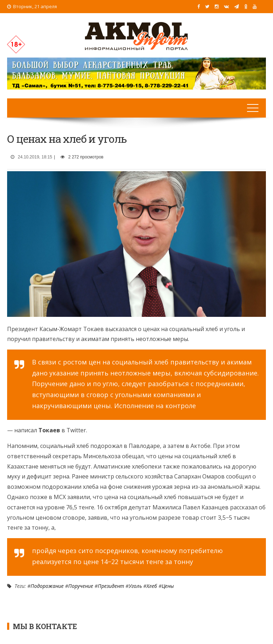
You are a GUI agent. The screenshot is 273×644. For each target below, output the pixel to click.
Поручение (81, 586)
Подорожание (47, 586)
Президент (111, 586)
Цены (168, 586)
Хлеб (152, 586)
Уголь (135, 586)
